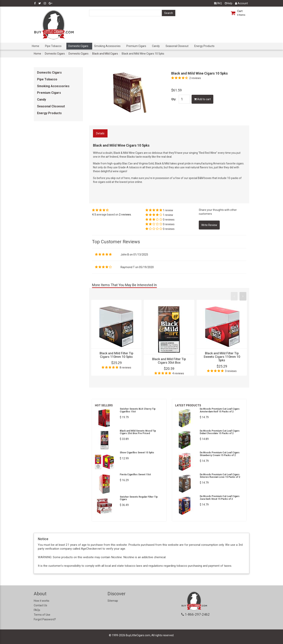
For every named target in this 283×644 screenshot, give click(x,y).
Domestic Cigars (78, 46)
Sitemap (113, 601)
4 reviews (178, 373)
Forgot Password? (45, 619)
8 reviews (125, 368)
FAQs (37, 610)
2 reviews (195, 78)
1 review (168, 210)
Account (241, 3)
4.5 (94, 215)
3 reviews (231, 371)
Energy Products (204, 46)
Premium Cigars (136, 46)
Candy (156, 46)
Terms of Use (42, 615)
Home (36, 46)
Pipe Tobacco (53, 46)
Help (228, 3)
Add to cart (202, 99)
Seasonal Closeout (177, 46)
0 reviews (169, 220)
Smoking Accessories (107, 46)
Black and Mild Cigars (105, 54)
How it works (42, 601)
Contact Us (40, 605)
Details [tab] (100, 133)
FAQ (218, 3)
